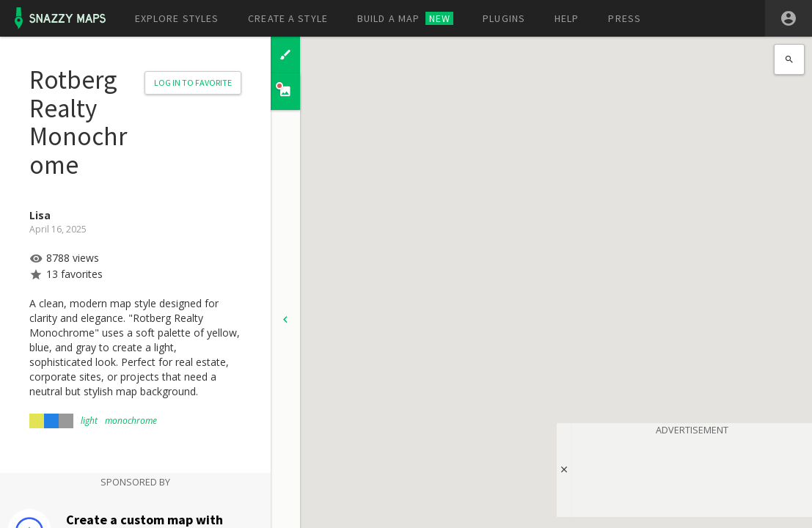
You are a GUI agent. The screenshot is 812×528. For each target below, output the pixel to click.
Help (567, 18)
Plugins (504, 18)
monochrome (131, 421)
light (89, 421)
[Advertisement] (692, 474)
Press (625, 18)
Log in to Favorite (193, 82)
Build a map (405, 18)
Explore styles (177, 18)
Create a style (288, 18)
